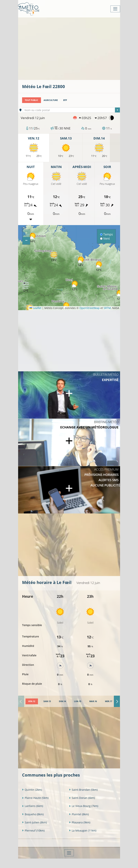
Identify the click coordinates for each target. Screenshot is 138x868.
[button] (25, 287)
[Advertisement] (80, 48)
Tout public (31, 100)
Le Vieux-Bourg (84, 806)
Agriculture (51, 100)
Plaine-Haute (35, 798)
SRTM (107, 308)
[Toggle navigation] (115, 9)
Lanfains (33, 806)
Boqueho (33, 814)
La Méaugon (83, 830)
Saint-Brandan (83, 790)
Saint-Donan (82, 798)
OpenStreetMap (90, 308)
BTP (65, 100)
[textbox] (71, 110)
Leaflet (35, 308)
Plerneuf (33, 830)
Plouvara (80, 822)
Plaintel (79, 814)
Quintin (32, 790)
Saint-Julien (34, 822)
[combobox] (71, 110)
